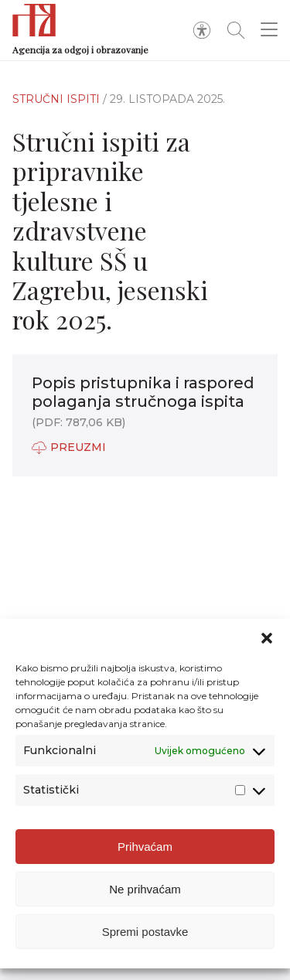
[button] (267, 638)
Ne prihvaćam (145, 889)
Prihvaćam (145, 847)
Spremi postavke (145, 932)
